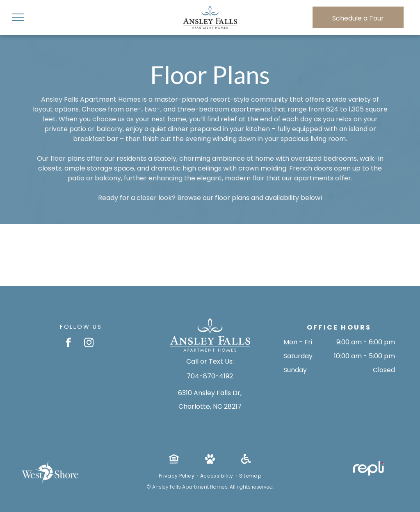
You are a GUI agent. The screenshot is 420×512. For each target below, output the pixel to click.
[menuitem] (177, 476)
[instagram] (89, 344)
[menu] (18, 17)
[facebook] (68, 344)
